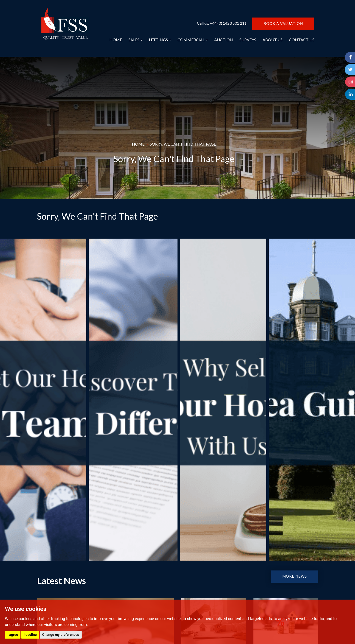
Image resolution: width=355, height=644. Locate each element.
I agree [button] (13, 635)
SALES (135, 40)
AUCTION (224, 40)
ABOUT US (273, 40)
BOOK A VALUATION (283, 23)
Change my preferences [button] (61, 635)
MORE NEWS (295, 576)
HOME (116, 40)
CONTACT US (302, 40)
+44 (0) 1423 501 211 (228, 23)
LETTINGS (160, 40)
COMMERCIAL (193, 40)
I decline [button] (30, 635)
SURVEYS (248, 40)
